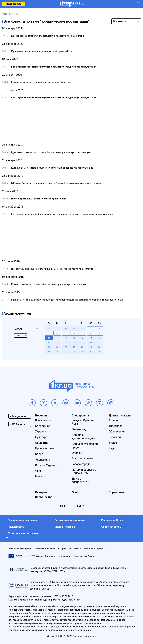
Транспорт (116, 426)
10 (49, 338)
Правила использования (23, 520)
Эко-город (79, 429)
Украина (41, 431)
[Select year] (21, 335)
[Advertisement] (71, 121)
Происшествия (45, 448)
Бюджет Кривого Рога (83, 422)
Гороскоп (115, 437)
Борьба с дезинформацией (83, 437)
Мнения (40, 476)
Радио (113, 448)
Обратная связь (111, 527)
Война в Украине (46, 465)
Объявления (117, 431)
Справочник (117, 492)
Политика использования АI (23, 535)
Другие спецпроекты (80, 480)
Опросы (77, 453)
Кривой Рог (42, 426)
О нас (75, 492)
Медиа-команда (65, 527)
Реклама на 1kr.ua (112, 520)
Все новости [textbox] (120, 21)
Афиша (114, 420)
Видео (113, 443)
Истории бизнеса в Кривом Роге (84, 471)
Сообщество (44, 497)
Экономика (43, 460)
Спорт (39, 454)
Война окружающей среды (85, 446)
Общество (42, 443)
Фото (38, 471)
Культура (41, 437)
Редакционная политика (70, 520)
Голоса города (81, 464)
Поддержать (14, 4)
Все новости (43, 420)
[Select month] (26, 329)
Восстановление (82, 458)
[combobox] (126, 21)
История (41, 492)
